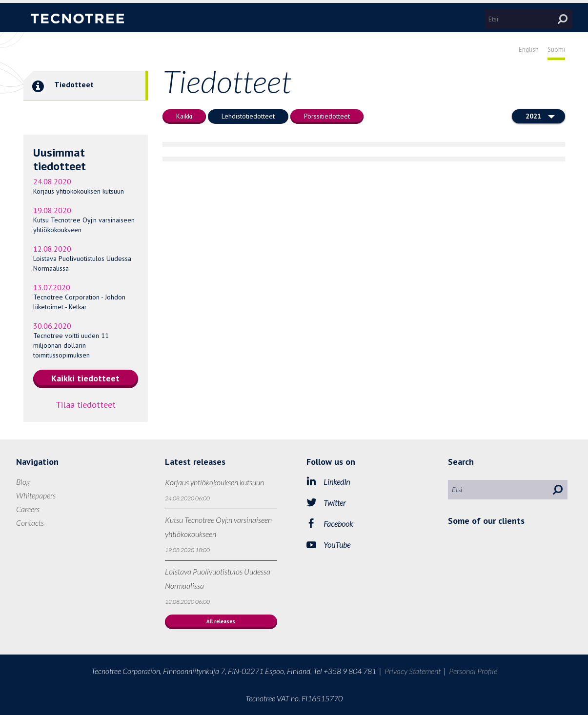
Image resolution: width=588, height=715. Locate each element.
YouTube (337, 545)
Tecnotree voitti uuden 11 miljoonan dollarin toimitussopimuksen (71, 345)
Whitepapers (36, 495)
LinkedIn (337, 482)
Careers (28, 509)
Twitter (335, 503)
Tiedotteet (59, 85)
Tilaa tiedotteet (86, 405)
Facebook (338, 524)
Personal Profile (473, 671)
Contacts (30, 523)
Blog (23, 482)
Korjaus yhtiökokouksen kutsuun (79, 191)
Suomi (556, 50)
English (529, 50)
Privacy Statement (413, 671)
